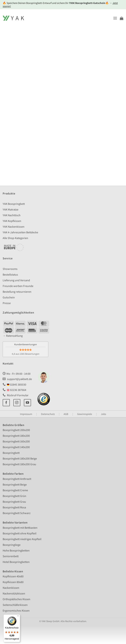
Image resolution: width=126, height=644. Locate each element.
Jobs (103, 414)
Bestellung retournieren (17, 292)
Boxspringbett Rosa (14, 507)
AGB (66, 414)
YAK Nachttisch (12, 215)
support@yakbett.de (17, 379)
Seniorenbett (11, 556)
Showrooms (10, 269)
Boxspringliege (12, 545)
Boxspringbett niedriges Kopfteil (22, 539)
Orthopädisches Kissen (16, 599)
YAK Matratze (11, 210)
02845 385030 (14, 385)
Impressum (26, 414)
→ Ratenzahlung (13, 336)
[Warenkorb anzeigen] (122, 18)
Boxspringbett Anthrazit (17, 479)
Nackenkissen (11, 588)
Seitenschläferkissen (15, 605)
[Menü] (18, 617)
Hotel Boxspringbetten (16, 562)
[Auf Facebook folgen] (6, 403)
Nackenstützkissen (14, 593)
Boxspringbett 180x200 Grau (19, 464)
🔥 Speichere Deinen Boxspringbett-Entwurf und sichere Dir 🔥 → (60, 5)
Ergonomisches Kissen (16, 611)
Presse (7, 303)
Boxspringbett (11, 453)
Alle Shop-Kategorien (15, 238)
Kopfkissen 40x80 (13, 576)
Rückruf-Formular (16, 395)
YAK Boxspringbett (14, 204)
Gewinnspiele (85, 414)
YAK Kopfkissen (12, 221)
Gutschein (9, 297)
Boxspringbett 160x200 (16, 441)
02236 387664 (14, 390)
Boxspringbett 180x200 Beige (20, 459)
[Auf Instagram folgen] (17, 403)
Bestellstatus (10, 275)
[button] (115, 18)
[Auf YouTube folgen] (27, 403)
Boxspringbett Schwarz (17, 513)
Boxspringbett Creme (15, 490)
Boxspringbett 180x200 (16, 436)
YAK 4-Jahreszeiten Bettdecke (20, 232)
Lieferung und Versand (16, 280)
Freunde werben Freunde (18, 286)
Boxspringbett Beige (15, 485)
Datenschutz (48, 414)
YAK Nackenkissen (14, 227)
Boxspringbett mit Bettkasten (20, 528)
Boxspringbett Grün (14, 496)
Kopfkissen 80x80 (13, 582)
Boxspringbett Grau (14, 502)
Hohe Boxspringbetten (16, 551)
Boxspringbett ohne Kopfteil (20, 533)
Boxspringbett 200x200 (16, 430)
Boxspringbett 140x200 (16, 447)
